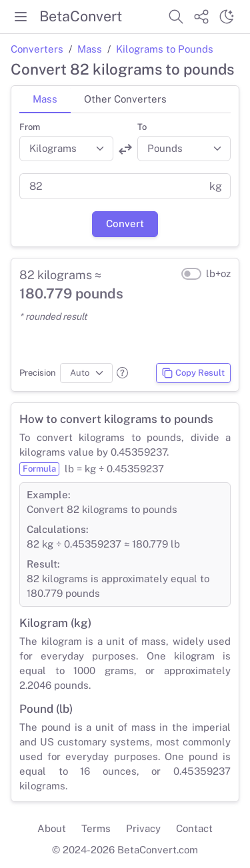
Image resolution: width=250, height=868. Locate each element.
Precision (38, 373)
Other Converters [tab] (125, 99)
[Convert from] (66, 149)
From (30, 127)
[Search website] (176, 17)
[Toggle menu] (21, 17)
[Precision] (86, 373)
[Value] (110, 187)
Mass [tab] (45, 99)
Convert (125, 223)
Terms (96, 828)
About (52, 828)
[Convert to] (184, 149)
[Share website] (201, 17)
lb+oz (218, 273)
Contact (194, 828)
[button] (122, 373)
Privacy (143, 828)
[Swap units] (125, 149)
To (142, 127)
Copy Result (193, 373)
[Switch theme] (227, 17)
